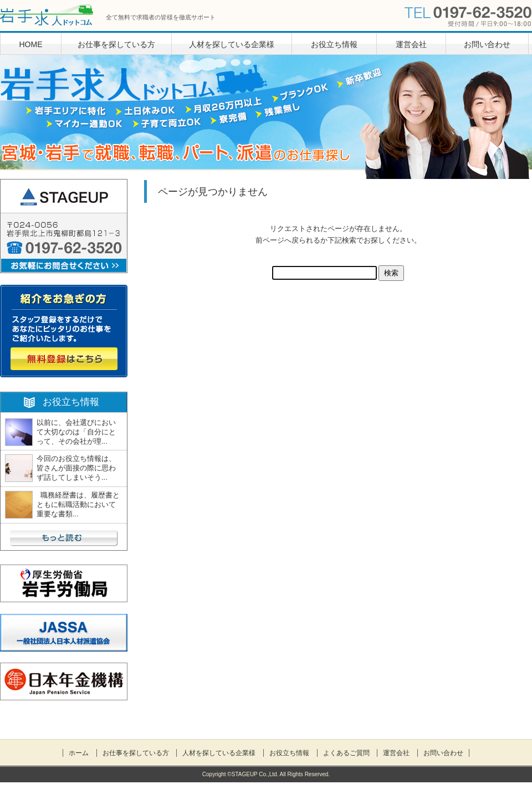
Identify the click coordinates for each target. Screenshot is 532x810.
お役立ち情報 (334, 44)
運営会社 (411, 44)
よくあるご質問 (346, 753)
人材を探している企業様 (232, 44)
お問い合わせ (487, 44)
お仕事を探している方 (116, 44)
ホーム (79, 753)
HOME (31, 44)
